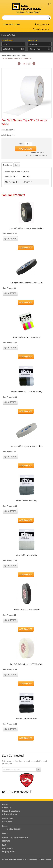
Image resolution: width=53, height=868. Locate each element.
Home (4, 55)
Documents (8, 848)
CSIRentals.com (44, 860)
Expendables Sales (14, 55)
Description (7, 165)
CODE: (4, 130)
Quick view (10, 239)
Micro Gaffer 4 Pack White (26, 555)
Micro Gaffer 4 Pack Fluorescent (27, 337)
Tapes (24, 55)
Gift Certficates (9, 814)
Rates (5, 826)
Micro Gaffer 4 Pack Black (26, 719)
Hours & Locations (11, 811)
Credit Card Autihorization (15, 838)
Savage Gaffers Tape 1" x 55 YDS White (27, 446)
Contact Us (7, 818)
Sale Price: (6, 135)
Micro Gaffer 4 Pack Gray (27, 501)
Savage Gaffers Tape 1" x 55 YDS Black (27, 283)
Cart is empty (43, 29)
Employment (8, 852)
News (5, 833)
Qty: (21, 144)
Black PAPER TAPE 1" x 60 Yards (27, 610)
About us (7, 808)
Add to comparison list (35, 155)
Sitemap (6, 841)
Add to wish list (36, 153)
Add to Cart (26, 149)
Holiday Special (13, 829)
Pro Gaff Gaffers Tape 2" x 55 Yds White (26, 664)
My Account (42, 24)
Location (7, 44)
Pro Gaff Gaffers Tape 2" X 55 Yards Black (27, 228)
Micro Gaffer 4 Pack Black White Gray (27, 392)
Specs (17, 165)
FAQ (4, 845)
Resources (7, 822)
